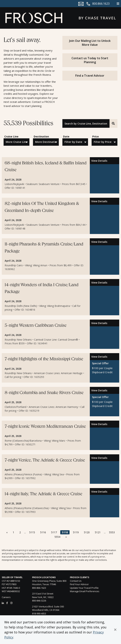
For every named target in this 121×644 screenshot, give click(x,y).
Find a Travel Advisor (90, 76)
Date (66, 136)
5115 (32, 532)
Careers (6, 597)
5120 (87, 532)
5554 (57, 537)
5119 (76, 532)
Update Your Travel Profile (84, 588)
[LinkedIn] (3, 603)
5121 (98, 532)
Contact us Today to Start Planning (90, 60)
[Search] (113, 123)
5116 (43, 532)
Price (96, 136)
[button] (115, 630)
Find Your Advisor (79, 584)
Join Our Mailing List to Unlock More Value (90, 43)
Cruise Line (11, 136)
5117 (54, 532)
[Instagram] (11, 603)
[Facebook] (7, 603)
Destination (41, 136)
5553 (112, 532)
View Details (99, 161)
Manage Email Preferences (85, 591)
